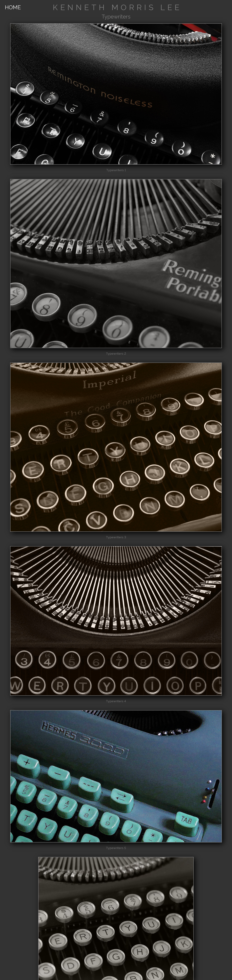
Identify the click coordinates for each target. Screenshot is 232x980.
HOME (13, 7)
